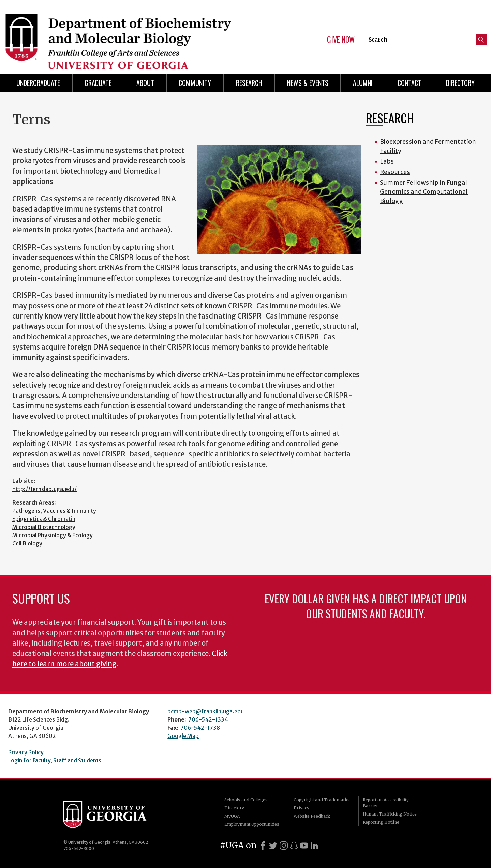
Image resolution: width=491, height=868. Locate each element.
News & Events (308, 83)
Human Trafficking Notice (390, 814)
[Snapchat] (294, 846)
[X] (273, 846)
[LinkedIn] (314, 846)
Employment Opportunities (252, 824)
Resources (395, 172)
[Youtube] (304, 846)
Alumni (363, 83)
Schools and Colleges (246, 800)
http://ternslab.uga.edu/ (44, 489)
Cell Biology (27, 543)
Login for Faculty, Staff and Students (55, 760)
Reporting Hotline (381, 822)
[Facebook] (263, 846)
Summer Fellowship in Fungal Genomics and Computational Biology (424, 192)
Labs (387, 161)
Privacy (301, 808)
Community (195, 83)
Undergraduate (38, 83)
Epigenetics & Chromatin (44, 519)
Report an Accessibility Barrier (386, 803)
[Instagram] (284, 846)
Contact (410, 83)
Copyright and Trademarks (322, 800)
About (145, 83)
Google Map (183, 736)
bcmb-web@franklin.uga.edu (206, 711)
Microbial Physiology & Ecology (53, 535)
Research (249, 83)
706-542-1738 (200, 728)
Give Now (341, 40)
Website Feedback (312, 816)
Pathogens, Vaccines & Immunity (54, 511)
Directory (460, 83)
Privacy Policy (26, 752)
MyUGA (232, 816)
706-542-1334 (208, 719)
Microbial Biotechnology (44, 527)
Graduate (98, 83)
